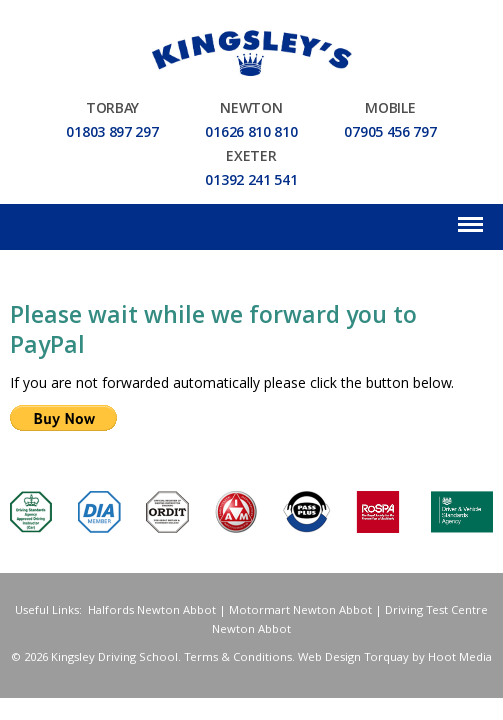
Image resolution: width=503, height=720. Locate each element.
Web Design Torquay (353, 658)
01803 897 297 (112, 134)
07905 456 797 (390, 134)
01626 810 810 (251, 134)
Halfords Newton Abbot (152, 611)
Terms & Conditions (238, 658)
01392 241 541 (251, 182)
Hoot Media (460, 658)
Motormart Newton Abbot (300, 611)
